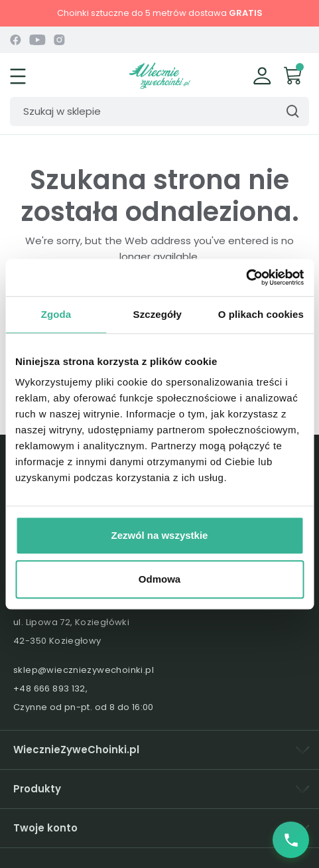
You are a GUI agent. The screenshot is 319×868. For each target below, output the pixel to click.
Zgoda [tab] (56, 314)
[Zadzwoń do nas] (291, 840)
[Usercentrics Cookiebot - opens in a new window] (246, 277)
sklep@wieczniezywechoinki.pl (84, 670)
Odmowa (159, 579)
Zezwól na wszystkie (160, 535)
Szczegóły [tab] (158, 314)
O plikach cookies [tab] (261, 314)
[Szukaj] (159, 111)
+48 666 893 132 (49, 688)
